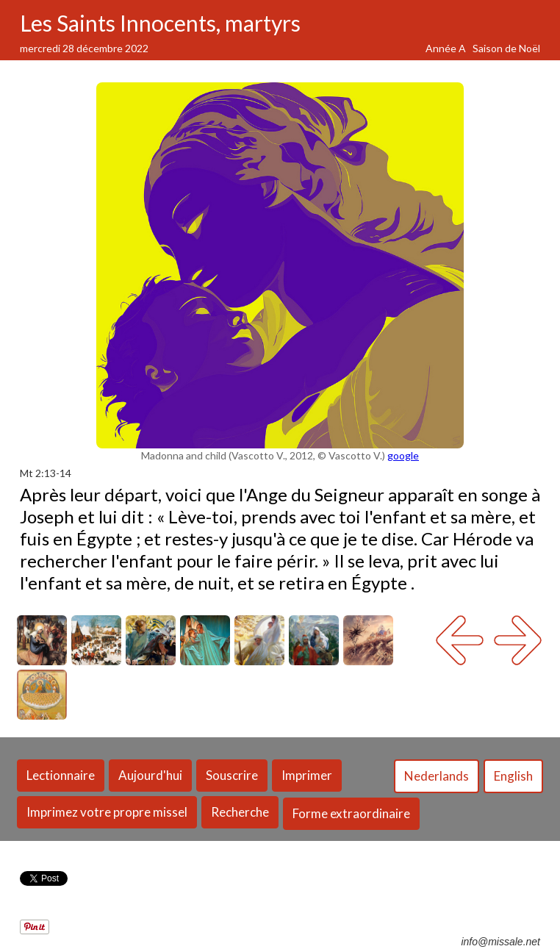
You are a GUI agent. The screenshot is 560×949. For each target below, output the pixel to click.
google (403, 455)
